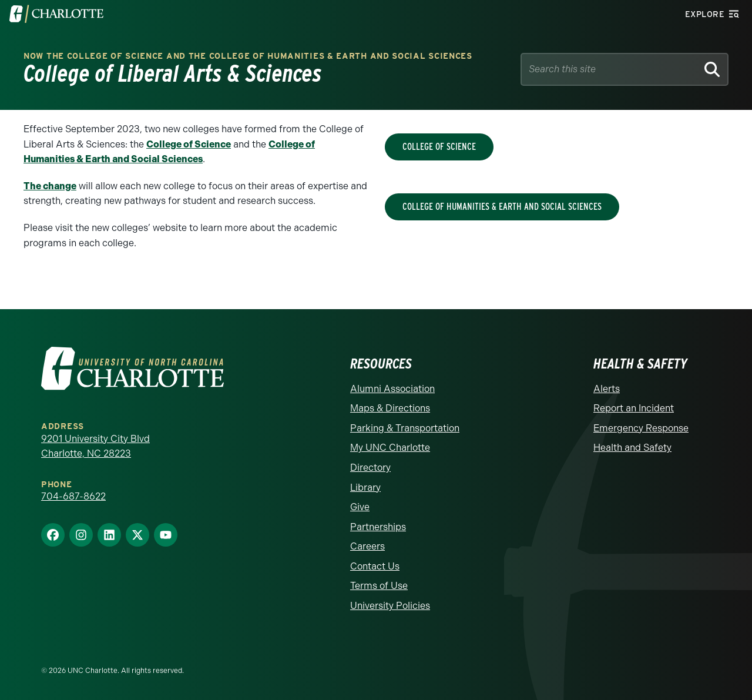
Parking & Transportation (405, 428)
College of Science (189, 144)
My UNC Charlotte (390, 448)
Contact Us (375, 566)
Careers (367, 546)
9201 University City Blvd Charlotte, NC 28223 (95, 446)
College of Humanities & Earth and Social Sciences (502, 207)
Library (365, 488)
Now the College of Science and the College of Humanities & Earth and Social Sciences (248, 56)
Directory (370, 468)
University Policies (390, 606)
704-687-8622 (73, 496)
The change (50, 186)
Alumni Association (392, 389)
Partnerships (378, 527)
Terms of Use (379, 586)
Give (360, 507)
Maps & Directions (390, 408)
